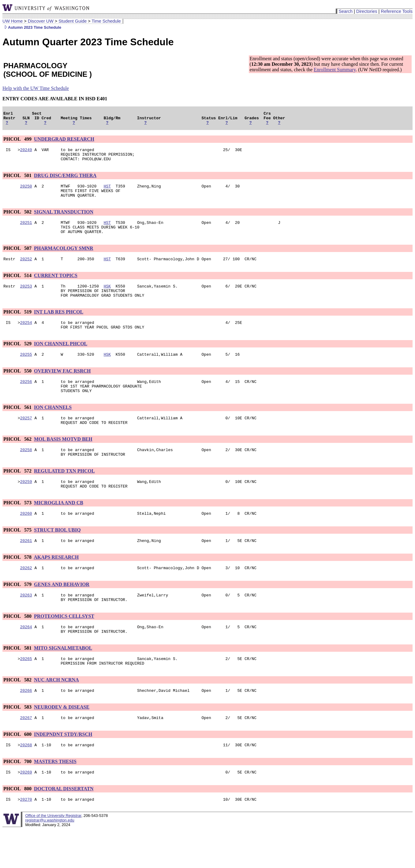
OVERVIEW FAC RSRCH (62, 388)
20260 (26, 540)
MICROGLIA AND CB (59, 528)
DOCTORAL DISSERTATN (64, 826)
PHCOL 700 (18, 798)
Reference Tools (397, 11)
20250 (26, 192)
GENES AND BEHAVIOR (62, 613)
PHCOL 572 (18, 495)
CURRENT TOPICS (56, 287)
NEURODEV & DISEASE (62, 742)
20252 (26, 271)
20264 (26, 658)
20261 (26, 568)
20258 (26, 473)
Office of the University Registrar (53, 854)
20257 (26, 439)
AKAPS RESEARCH (56, 585)
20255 (26, 372)
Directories (367, 11)
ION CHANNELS (53, 427)
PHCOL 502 (18, 220)
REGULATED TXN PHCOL (64, 495)
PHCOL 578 (18, 585)
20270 (26, 838)
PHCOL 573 (18, 528)
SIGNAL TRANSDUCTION (64, 220)
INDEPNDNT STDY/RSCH (63, 770)
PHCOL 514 (18, 287)
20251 (26, 232)
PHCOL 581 (18, 680)
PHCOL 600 (18, 770)
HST (107, 192)
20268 (26, 781)
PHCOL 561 (18, 427)
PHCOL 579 (18, 613)
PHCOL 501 (18, 181)
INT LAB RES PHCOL (59, 326)
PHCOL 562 (18, 461)
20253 (26, 299)
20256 (26, 400)
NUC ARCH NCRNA (56, 714)
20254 (26, 338)
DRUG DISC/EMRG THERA (65, 181)
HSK (107, 299)
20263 (26, 624)
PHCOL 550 (18, 388)
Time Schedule (106, 21)
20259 (26, 506)
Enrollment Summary (335, 70)
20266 (26, 725)
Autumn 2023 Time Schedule (32, 27)
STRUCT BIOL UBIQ (57, 556)
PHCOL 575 (18, 556)
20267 (26, 753)
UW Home (13, 21)
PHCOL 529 (18, 360)
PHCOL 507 (18, 259)
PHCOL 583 (18, 742)
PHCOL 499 (18, 142)
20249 (26, 153)
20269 (26, 810)
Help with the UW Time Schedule (36, 88)
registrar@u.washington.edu (50, 859)
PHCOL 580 (18, 646)
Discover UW (41, 21)
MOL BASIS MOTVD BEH (63, 461)
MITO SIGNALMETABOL (63, 680)
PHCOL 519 (18, 326)
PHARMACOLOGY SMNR (64, 259)
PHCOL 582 (18, 714)
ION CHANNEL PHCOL (61, 360)
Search (346, 11)
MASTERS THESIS (55, 798)
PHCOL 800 (18, 826)
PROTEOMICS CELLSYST (64, 646)
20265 (26, 692)
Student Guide (73, 21)
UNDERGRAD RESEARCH (64, 142)
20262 (26, 596)
